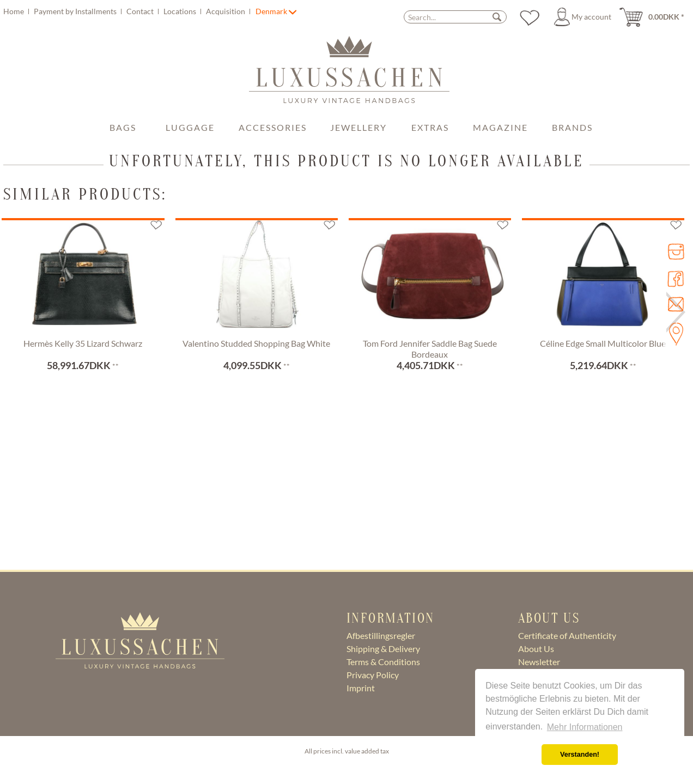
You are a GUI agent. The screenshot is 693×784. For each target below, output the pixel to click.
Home (14, 11)
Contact (141, 11)
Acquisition (226, 11)
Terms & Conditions (383, 662)
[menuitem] (128, 11)
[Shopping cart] (655, 17)
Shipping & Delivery (383, 649)
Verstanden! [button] (580, 755)
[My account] (584, 17)
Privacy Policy (373, 675)
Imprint (361, 688)
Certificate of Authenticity (567, 635)
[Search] (497, 17)
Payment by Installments (76, 11)
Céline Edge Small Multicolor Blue (603, 343)
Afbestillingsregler (381, 635)
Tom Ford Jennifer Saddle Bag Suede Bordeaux (430, 349)
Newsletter (539, 662)
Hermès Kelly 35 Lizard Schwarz (83, 343)
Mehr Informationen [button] (585, 727)
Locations (181, 11)
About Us (536, 649)
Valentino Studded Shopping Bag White (256, 343)
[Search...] (455, 17)
